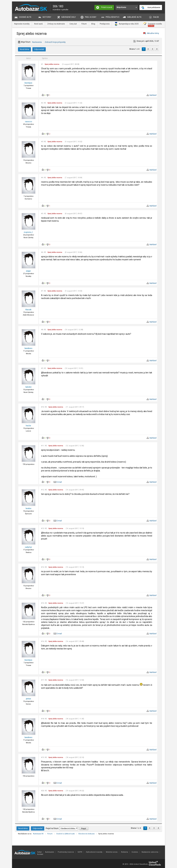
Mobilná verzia (112, 852)
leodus (28, 508)
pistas (28, 699)
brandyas (28, 83)
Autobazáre (50, 852)
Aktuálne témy (153, 33)
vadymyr (28, 547)
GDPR (80, 852)
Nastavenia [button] (37, 42)
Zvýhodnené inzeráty (94, 852)
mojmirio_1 (28, 232)
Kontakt (40, 854)
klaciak (28, 310)
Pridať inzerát (104, 7)
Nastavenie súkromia (150, 852)
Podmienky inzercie (66, 852)
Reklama (124, 852)
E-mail (59, 482)
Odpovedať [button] (39, 49)
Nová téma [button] (24, 49)
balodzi (28, 387)
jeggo (28, 271)
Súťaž (39, 852)
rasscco (28, 122)
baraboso (28, 348)
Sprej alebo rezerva (52, 64)
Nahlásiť (153, 95)
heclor (28, 426)
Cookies (135, 852)
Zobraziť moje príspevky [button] (55, 42)
